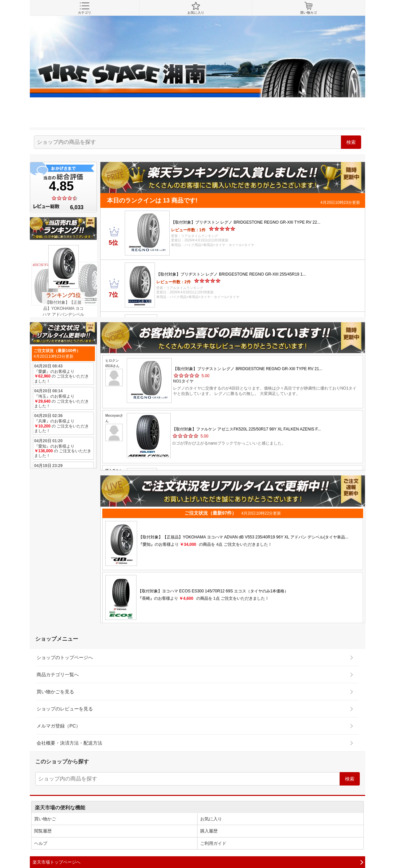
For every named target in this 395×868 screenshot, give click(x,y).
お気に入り (196, 8)
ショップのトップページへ (65, 657)
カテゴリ (84, 8)
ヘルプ (41, 843)
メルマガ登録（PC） (59, 726)
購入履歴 (209, 831)
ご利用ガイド (213, 843)
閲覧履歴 (43, 831)
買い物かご (45, 819)
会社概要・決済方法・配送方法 (69, 743)
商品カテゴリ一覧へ (58, 675)
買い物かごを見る (55, 692)
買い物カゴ (308, 8)
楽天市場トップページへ (57, 862)
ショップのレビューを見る (65, 709)
